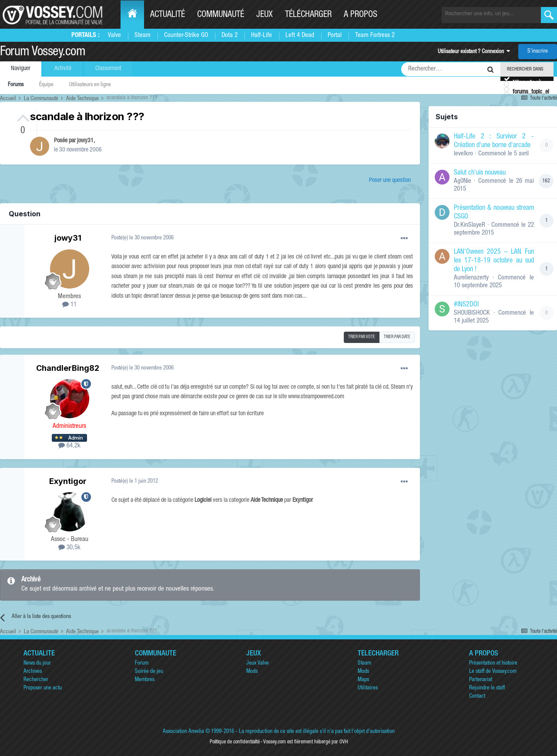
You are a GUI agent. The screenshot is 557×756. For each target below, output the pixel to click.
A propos (361, 15)
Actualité (168, 15)
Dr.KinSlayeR (470, 225)
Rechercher (36, 680)
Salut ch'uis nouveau (480, 173)
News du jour (37, 664)
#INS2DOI (466, 305)
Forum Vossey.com (43, 53)
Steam (143, 35)
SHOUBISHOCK (472, 313)
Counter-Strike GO (186, 35)
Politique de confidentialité (235, 742)
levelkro (463, 154)
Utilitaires (368, 688)
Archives (33, 672)
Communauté (221, 15)
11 (69, 305)
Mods (252, 672)
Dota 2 (230, 35)
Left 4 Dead (300, 35)
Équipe (46, 85)
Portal (335, 35)
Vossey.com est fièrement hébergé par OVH (305, 742)
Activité (63, 69)
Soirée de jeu (149, 672)
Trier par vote (362, 337)
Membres (145, 680)
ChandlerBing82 (68, 368)
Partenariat (481, 680)
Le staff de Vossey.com (493, 672)
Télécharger (308, 15)
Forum (142, 664)
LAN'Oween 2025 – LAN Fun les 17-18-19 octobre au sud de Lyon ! (494, 261)
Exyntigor (68, 481)
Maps (363, 680)
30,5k (69, 548)
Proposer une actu (43, 688)
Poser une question (390, 181)
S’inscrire (538, 52)
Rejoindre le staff (487, 688)
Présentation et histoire (493, 664)
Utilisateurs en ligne (90, 85)
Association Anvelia (183, 732)
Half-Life (262, 35)
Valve (114, 35)
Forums (16, 85)
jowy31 (85, 141)
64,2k (69, 446)
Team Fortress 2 (375, 35)
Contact (477, 697)
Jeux (265, 15)
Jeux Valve (258, 664)
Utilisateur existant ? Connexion (474, 52)
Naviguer (21, 69)
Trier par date (397, 337)
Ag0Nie (463, 181)
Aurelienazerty (471, 278)
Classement (108, 69)
